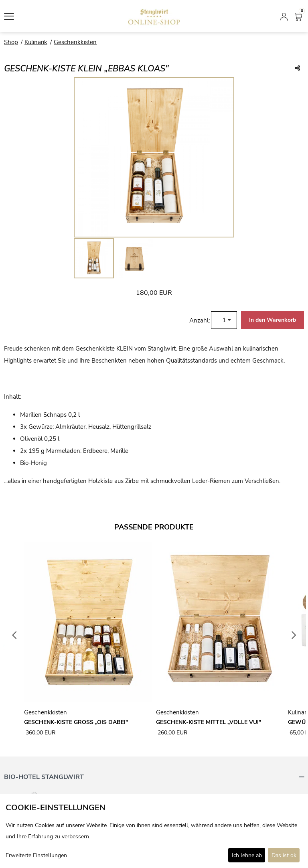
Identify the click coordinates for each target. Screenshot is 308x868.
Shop (11, 42)
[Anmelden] (284, 16)
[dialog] (154, 831)
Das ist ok (284, 855)
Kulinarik (36, 42)
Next (294, 635)
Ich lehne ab (247, 855)
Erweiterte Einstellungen (36, 855)
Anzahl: (200, 320)
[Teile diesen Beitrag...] (297, 69)
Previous (14, 635)
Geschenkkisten (75, 42)
